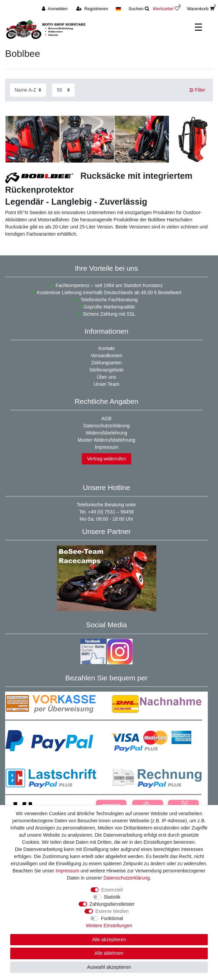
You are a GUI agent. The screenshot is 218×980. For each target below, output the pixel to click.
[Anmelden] (55, 9)
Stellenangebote (106, 370)
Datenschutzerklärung (106, 426)
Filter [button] (197, 90)
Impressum (106, 447)
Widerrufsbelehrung (106, 433)
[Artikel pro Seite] (63, 90)
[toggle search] (139, 9)
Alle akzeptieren (109, 939)
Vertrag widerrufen (106, 459)
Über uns (106, 377)
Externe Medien (112, 911)
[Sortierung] (28, 90)
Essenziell (112, 890)
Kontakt (106, 348)
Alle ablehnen (109, 953)
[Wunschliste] (179, 9)
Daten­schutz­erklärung (127, 878)
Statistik (112, 897)
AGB (107, 418)
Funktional (112, 918)
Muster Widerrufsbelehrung (106, 440)
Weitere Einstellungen (109, 926)
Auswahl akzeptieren (109, 967)
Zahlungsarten (107, 363)
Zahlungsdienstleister (112, 904)
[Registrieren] (92, 9)
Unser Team (106, 384)
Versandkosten (106, 355)
